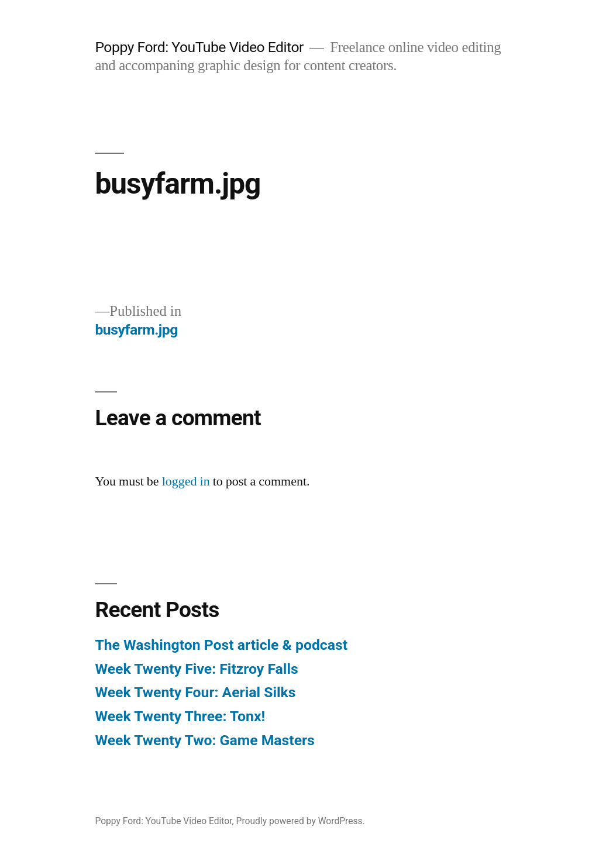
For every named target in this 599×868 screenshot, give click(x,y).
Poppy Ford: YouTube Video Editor (199, 47)
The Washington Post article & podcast (221, 645)
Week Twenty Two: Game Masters (204, 740)
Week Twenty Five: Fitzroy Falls (196, 669)
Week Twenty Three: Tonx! (180, 716)
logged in (186, 481)
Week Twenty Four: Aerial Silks (195, 692)
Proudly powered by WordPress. (301, 821)
